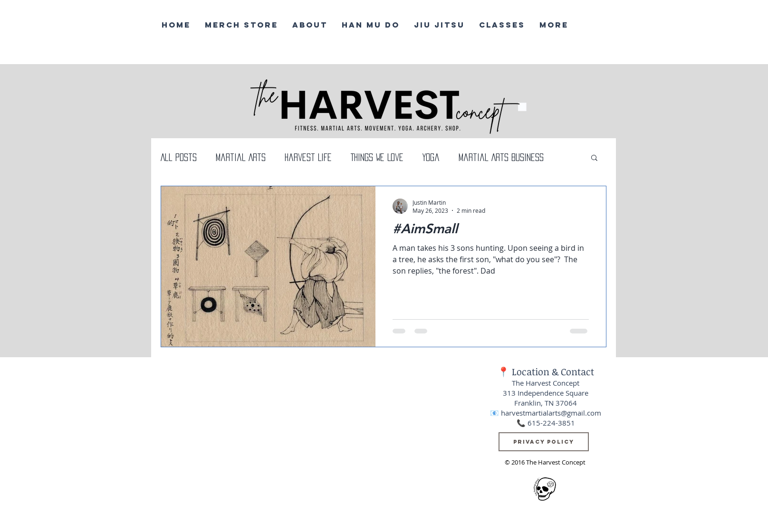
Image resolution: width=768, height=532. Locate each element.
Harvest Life (308, 157)
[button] (594, 158)
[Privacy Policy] (544, 442)
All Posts (179, 157)
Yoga (431, 157)
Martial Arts (241, 157)
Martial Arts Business (501, 157)
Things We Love (377, 157)
